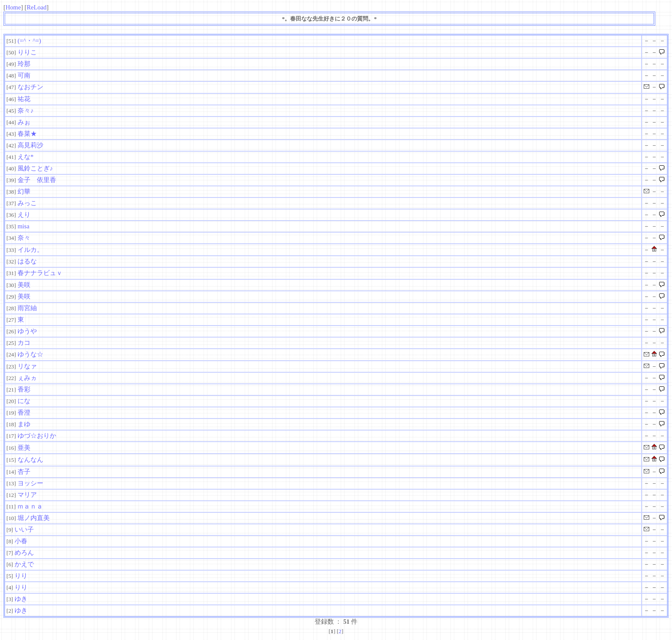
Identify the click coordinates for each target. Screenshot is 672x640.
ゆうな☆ (30, 354)
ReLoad (36, 7)
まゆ (24, 424)
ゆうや (92, 331)
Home (13, 7)
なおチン (30, 87)
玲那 (24, 64)
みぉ (24, 122)
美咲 (24, 285)
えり (24, 215)
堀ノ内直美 (34, 518)
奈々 (24, 238)
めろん (24, 553)
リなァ (27, 366)
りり (21, 576)
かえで (24, 564)
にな (24, 401)
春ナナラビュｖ (40, 273)
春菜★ (27, 134)
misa (24, 226)
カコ (24, 343)
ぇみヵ (27, 378)
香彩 (24, 389)
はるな (27, 261)
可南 (24, 75)
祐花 (24, 99)
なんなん (30, 460)
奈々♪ (25, 111)
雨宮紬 (27, 308)
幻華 (24, 191)
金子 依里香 (37, 180)
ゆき (21, 599)
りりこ (27, 52)
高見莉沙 (30, 145)
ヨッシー (30, 483)
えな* (25, 157)
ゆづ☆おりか (37, 436)
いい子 (24, 529)
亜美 (24, 448)
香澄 (24, 413)
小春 (21, 541)
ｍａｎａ (30, 506)
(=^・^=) (29, 41)
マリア (27, 495)
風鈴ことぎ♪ (35, 168)
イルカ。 (30, 250)
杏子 (24, 472)
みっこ (27, 203)
